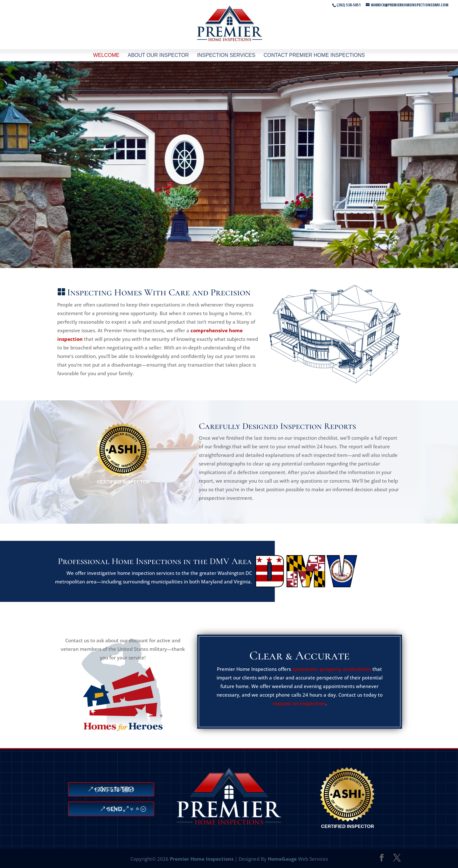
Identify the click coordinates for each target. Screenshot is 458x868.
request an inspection (299, 703)
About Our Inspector (158, 55)
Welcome (106, 55)
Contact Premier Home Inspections (314, 55)
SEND (115, 809)
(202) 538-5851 (115, 789)
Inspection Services (226, 55)
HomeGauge (282, 859)
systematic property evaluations (332, 669)
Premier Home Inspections (202, 859)
